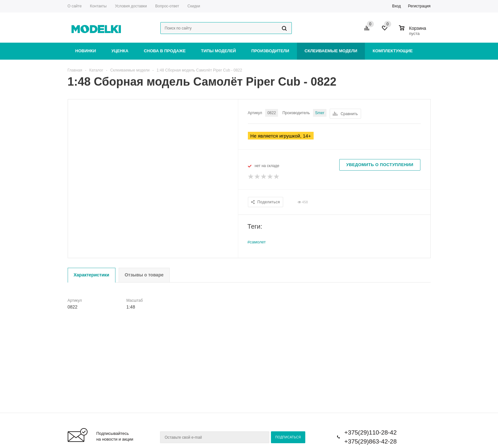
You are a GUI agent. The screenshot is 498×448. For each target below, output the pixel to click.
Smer (320, 113)
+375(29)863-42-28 (371, 441)
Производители (270, 51)
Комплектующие (393, 51)
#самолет (257, 242)
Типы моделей (219, 51)
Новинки (86, 51)
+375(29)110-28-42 (371, 432)
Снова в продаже (165, 51)
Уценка (120, 51)
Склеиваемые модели (331, 51)
